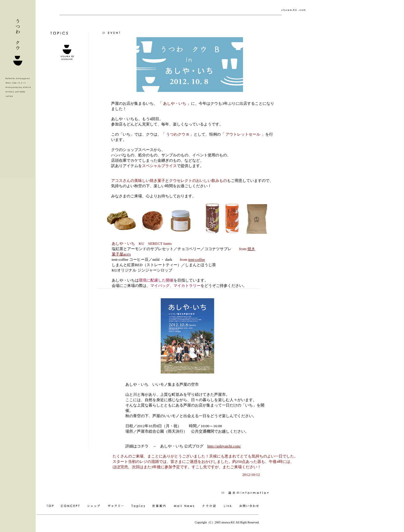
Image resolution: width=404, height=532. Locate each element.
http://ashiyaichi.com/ (224, 446)
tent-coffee (197, 259)
